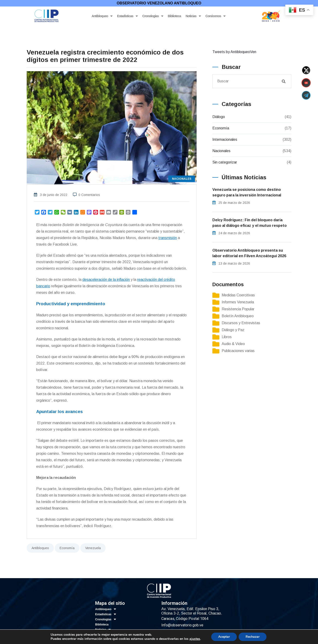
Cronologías (153, 16)
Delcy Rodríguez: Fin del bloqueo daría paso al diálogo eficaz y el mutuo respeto (250, 223)
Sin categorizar (225, 162)
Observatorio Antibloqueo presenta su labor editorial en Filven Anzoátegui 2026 (249, 253)
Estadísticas (127, 16)
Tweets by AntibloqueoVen (234, 52)
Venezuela (93, 548)
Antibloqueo (102, 16)
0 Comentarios (89, 195)
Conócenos (215, 16)
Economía (67, 548)
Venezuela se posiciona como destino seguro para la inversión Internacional (247, 192)
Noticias (193, 16)
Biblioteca (174, 16)
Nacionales (221, 151)
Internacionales (225, 139)
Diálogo (219, 117)
